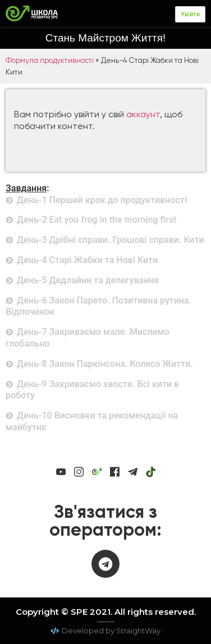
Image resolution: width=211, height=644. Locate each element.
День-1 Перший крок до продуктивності (102, 200)
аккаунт (143, 114)
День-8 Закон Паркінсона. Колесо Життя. (105, 364)
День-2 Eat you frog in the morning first (97, 220)
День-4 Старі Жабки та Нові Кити (87, 260)
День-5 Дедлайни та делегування (88, 280)
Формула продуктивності (50, 60)
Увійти (190, 14)
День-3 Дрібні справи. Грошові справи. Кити (111, 240)
